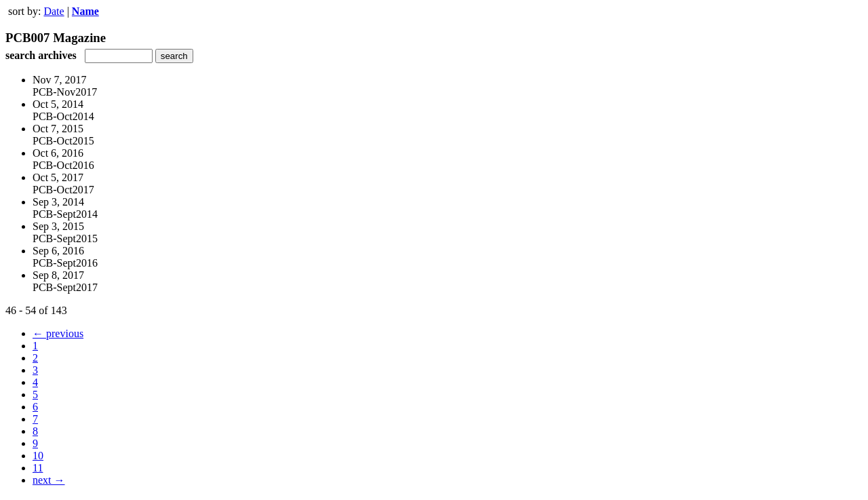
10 (38, 456)
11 (38, 468)
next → (49, 480)
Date (54, 11)
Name (85, 11)
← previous (58, 333)
